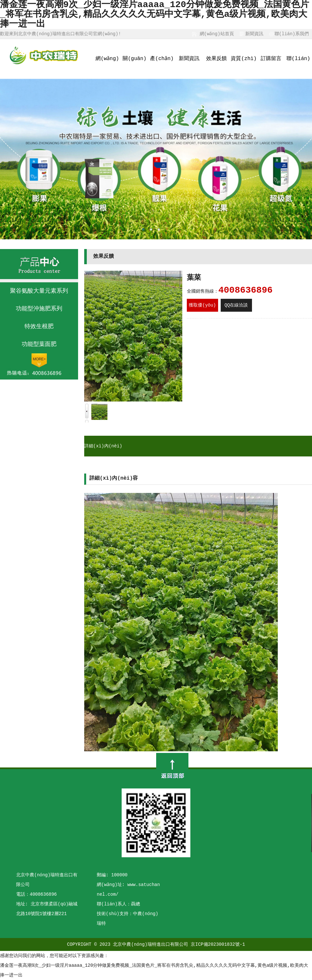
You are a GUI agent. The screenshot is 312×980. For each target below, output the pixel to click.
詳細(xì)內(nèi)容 (103, 456)
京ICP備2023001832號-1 (218, 944)
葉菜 (194, 278)
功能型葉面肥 (39, 344)
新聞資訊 (254, 34)
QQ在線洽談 (236, 305)
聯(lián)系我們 (292, 34)
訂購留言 (271, 59)
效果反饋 (216, 59)
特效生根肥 (39, 327)
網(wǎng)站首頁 (216, 34)
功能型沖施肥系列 (39, 309)
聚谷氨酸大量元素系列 (39, 291)
